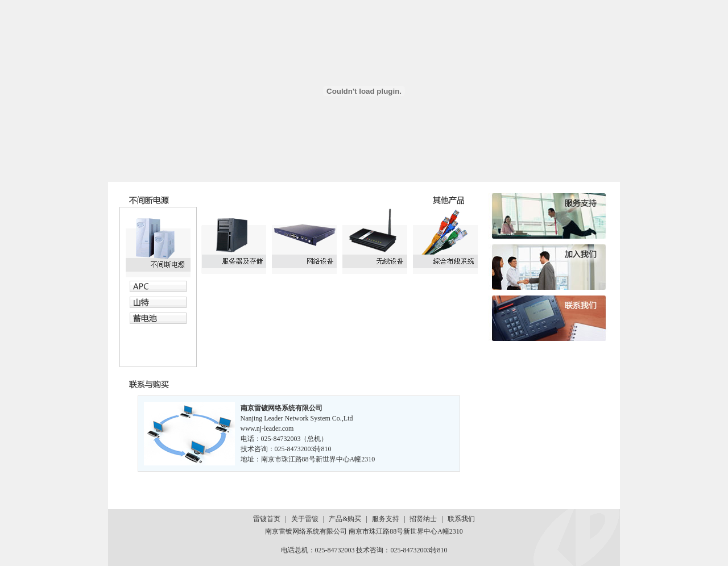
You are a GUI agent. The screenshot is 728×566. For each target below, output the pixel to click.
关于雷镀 (305, 519)
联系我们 (461, 519)
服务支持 (386, 519)
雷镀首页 (267, 519)
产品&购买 (345, 519)
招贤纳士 (423, 519)
